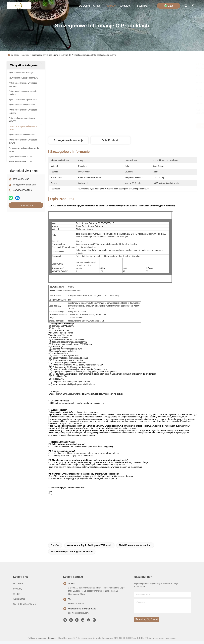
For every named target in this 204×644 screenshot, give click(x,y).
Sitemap (52, 638)
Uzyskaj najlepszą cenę (151, 126)
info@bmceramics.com (25, 185)
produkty (110, 6)
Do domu (84, 6)
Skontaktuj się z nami (144, 6)
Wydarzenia (127, 6)
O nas (97, 6)
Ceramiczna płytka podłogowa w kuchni (49, 55)
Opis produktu (111, 140)
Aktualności (19, 599)
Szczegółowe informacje (68, 140)
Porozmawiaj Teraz (26, 205)
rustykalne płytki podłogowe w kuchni (72, 552)
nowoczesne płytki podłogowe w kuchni (89, 545)
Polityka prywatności (37, 638)
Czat (169, 6)
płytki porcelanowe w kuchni (134, 545)
